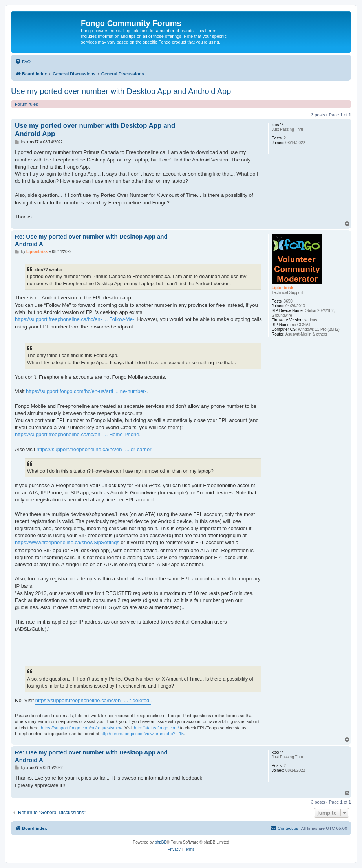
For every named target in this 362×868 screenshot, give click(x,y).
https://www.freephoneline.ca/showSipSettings (67, 542)
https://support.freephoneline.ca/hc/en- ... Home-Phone (77, 434)
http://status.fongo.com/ (156, 728)
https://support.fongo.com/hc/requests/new (81, 728)
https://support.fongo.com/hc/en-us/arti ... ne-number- (86, 391)
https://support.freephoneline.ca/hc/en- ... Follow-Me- (75, 319)
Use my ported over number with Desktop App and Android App (121, 91)
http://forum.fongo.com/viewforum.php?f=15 (142, 734)
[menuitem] (23, 62)
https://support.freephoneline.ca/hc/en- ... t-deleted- (93, 700)
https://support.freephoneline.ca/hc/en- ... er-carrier (94, 449)
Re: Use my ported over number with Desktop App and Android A (91, 240)
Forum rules (27, 104)
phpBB (161, 842)
